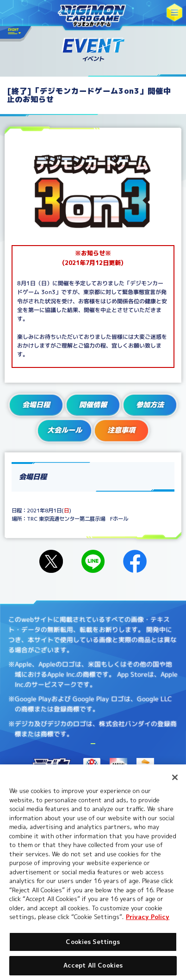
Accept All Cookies (93, 965)
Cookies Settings (93, 942)
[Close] (175, 777)
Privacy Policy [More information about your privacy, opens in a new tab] (148, 917)
